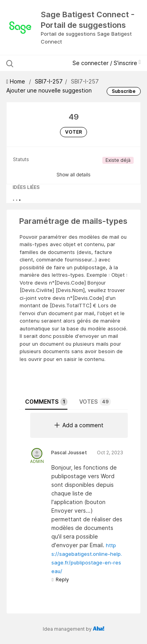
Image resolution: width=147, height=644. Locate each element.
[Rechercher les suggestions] (40, 63)
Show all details (73, 175)
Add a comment (79, 425)
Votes (95, 402)
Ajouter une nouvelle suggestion (49, 90)
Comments (46, 402)
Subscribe (124, 91)
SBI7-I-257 (49, 81)
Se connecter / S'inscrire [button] (107, 63)
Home (16, 81)
